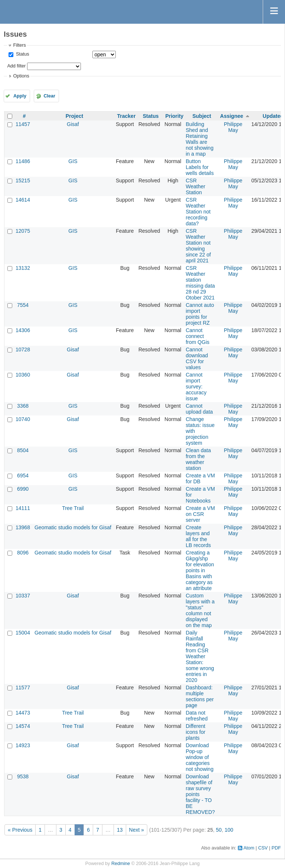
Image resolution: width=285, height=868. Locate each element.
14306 (23, 330)
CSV (263, 848)
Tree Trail (73, 508)
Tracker (127, 116)
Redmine (121, 864)
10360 (23, 375)
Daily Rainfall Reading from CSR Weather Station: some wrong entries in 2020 (200, 656)
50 (219, 830)
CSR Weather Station (195, 186)
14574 (23, 726)
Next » (137, 830)
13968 (23, 527)
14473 (23, 713)
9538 (23, 776)
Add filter (16, 66)
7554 (23, 305)
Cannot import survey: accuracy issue (196, 387)
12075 (23, 231)
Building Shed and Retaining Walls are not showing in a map (199, 139)
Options (21, 76)
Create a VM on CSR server (200, 514)
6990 (23, 489)
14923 (23, 745)
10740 (23, 419)
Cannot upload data (199, 409)
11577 (23, 688)
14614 (23, 200)
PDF (276, 848)
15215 (23, 180)
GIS (73, 161)
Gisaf (73, 124)
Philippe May (233, 127)
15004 (23, 633)
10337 (23, 596)
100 (229, 830)
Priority (174, 116)
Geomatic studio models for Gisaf (73, 527)
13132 (23, 268)
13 (120, 830)
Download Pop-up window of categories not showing (199, 757)
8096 (23, 553)
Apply (20, 96)
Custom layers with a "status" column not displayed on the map (200, 610)
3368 (23, 406)
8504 (23, 450)
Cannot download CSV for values (197, 358)
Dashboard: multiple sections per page (199, 696)
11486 (23, 161)
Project (74, 116)
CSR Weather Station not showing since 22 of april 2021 (198, 246)
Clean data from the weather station (198, 459)
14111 (23, 508)
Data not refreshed (196, 716)
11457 (23, 124)
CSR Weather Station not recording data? (198, 212)
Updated (273, 116)
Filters (19, 45)
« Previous (20, 830)
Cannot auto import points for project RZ (200, 314)
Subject (202, 116)
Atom (249, 848)
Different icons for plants (195, 732)
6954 (23, 476)
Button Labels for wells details (199, 167)
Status (22, 54)
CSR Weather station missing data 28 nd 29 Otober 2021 (200, 283)
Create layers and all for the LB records (198, 536)
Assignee (232, 116)
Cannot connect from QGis (197, 336)
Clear (49, 96)
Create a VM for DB (200, 478)
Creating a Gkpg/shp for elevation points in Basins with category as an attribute (200, 570)
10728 (23, 349)
